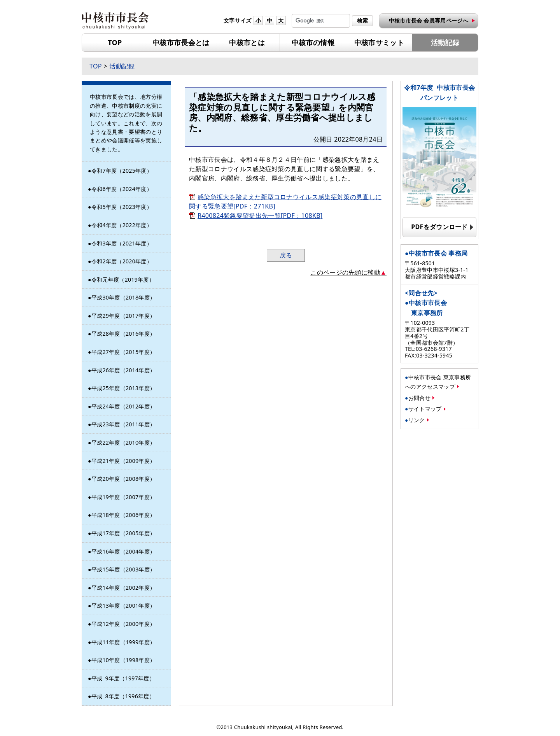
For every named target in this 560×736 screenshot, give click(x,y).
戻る (286, 255)
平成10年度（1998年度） (123, 660)
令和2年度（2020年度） (122, 261)
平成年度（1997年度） (123, 678)
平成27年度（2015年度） (123, 352)
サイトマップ (425, 409)
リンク (417, 420)
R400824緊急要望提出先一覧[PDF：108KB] (260, 216)
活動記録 (445, 42)
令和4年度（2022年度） (122, 225)
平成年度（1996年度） (123, 696)
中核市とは (247, 42)
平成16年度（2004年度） (123, 551)
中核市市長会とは (181, 42)
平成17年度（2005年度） (123, 533)
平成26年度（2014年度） (123, 370)
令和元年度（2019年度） (123, 280)
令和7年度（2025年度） (122, 171)
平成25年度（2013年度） (123, 388)
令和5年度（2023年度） (122, 207)
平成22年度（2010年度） (123, 442)
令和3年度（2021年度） (122, 243)
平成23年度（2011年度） (123, 424)
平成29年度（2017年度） (123, 316)
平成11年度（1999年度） (123, 642)
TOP (115, 42)
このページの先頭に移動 (345, 272)
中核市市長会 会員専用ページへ (429, 20)
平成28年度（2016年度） (123, 334)
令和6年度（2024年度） (122, 189)
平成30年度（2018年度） (123, 297)
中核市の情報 (313, 42)
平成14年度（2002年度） (123, 588)
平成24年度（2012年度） (123, 406)
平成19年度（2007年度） (123, 497)
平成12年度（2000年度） (123, 624)
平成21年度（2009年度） (123, 461)
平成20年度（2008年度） (123, 479)
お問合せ (419, 398)
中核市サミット (379, 42)
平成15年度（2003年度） (123, 569)
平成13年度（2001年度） (123, 605)
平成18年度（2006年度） (123, 515)
